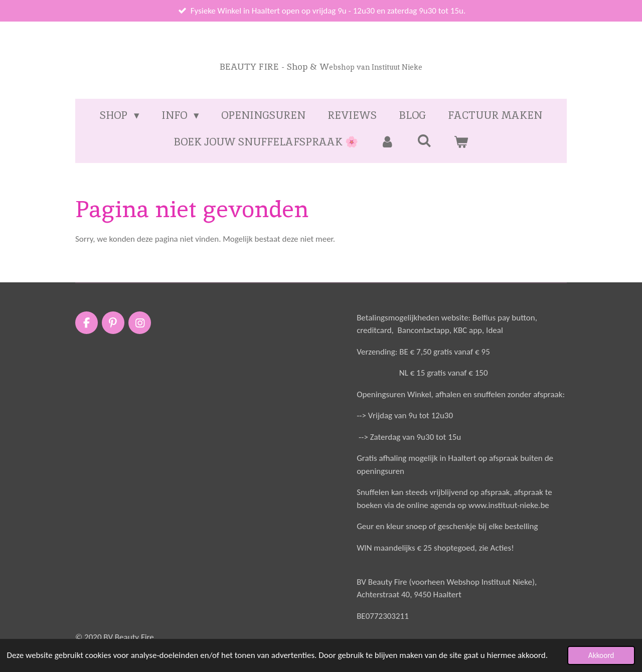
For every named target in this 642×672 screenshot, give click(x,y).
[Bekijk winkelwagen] (461, 142)
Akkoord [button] (601, 655)
